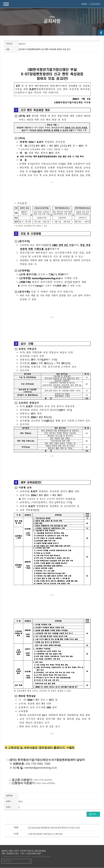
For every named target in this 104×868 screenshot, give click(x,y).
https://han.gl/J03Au (43, 780)
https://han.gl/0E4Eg (46, 783)
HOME (84, 4)
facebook (101, 33)
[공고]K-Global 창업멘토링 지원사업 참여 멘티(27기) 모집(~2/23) (54, 828)
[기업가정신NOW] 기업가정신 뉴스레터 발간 (45, 834)
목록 (94, 814)
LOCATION (95, 4)
